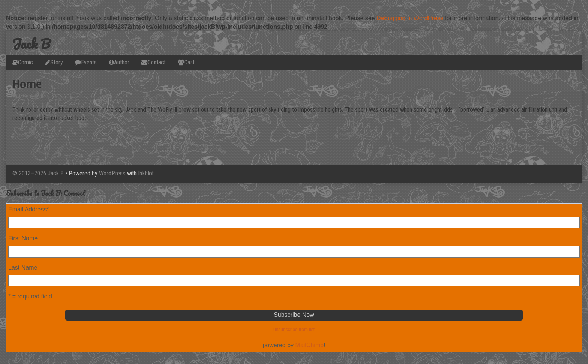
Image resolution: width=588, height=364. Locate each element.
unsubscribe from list (294, 330)
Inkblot (146, 173)
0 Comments (32, 96)
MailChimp (310, 345)
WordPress (112, 173)
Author (122, 62)
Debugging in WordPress (410, 18)
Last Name (23, 267)
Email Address (29, 209)
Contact (157, 62)
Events (89, 62)
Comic (25, 62)
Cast (189, 62)
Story (57, 62)
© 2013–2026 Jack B (38, 173)
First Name (23, 238)
